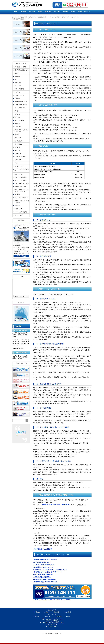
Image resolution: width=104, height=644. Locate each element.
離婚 (47, 612)
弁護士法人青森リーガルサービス (21, 434)
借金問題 (68, 612)
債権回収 (48, 616)
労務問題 (59, 616)
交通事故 (37, 612)
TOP (31, 17)
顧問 (69, 616)
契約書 (37, 616)
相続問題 (57, 612)
